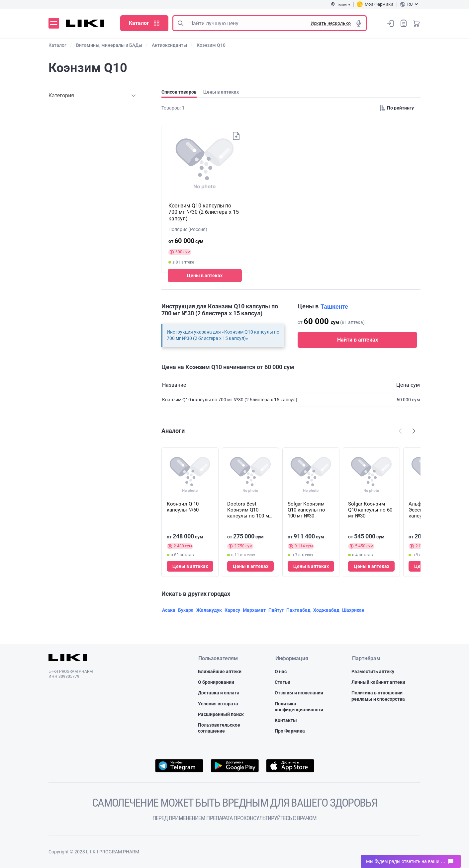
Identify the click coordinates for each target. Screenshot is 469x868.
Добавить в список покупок (236, 136)
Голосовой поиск (359, 23)
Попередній (400, 431)
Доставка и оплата (219, 693)
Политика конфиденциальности (299, 707)
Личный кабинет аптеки (378, 682)
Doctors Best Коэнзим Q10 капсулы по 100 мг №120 (249, 510)
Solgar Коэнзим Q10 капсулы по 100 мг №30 (306, 510)
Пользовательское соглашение (219, 728)
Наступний (414, 431)
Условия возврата (218, 704)
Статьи (282, 682)
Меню (54, 23)
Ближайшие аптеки (220, 671)
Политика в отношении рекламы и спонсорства (378, 696)
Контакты (286, 720)
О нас (281, 671)
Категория (61, 95)
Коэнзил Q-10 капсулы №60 (183, 507)
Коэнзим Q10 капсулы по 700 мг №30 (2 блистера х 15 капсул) (204, 212)
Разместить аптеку (373, 671)
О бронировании (216, 682)
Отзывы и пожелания (299, 693)
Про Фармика (290, 731)
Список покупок (404, 23)
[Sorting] (399, 108)
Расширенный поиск (221, 714)
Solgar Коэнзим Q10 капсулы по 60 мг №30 (370, 510)
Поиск (180, 23)
